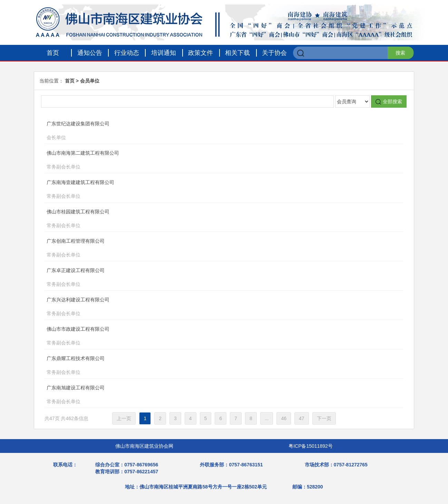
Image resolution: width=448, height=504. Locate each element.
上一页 (124, 418)
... (267, 418)
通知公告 (90, 53)
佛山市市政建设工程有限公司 (211, 337)
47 (302, 418)
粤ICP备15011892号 (311, 446)
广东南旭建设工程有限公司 (211, 395)
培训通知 (164, 53)
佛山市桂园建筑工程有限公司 (211, 219)
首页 (53, 53)
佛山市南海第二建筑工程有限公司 (211, 161)
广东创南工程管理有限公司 (211, 249)
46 (284, 418)
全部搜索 (389, 102)
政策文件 (201, 53)
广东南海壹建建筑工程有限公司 (211, 190)
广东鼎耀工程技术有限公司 (211, 366)
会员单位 (90, 81)
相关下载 (237, 53)
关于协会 (274, 53)
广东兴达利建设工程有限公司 (211, 307)
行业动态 (127, 53)
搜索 (400, 53)
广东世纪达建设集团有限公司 (211, 131)
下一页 (324, 418)
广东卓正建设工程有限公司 (211, 278)
